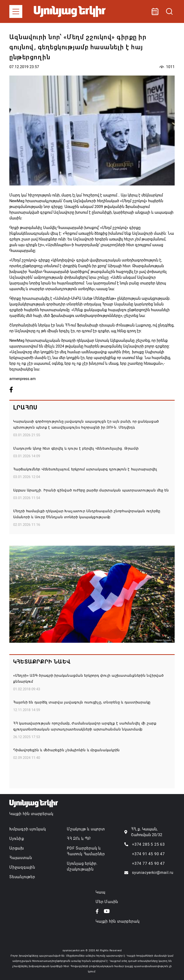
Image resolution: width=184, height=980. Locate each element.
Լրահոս (25, 408)
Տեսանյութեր (22, 877)
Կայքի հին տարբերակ (31, 814)
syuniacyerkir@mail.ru (153, 873)
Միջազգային (22, 867)
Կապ (100, 892)
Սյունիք (17, 839)
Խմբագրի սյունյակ (28, 829)
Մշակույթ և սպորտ (86, 829)
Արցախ (17, 848)
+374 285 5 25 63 (148, 844)
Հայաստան (21, 858)
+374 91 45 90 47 (148, 854)
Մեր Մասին (107, 902)
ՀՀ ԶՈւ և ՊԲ (79, 839)
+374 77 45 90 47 (148, 863)
